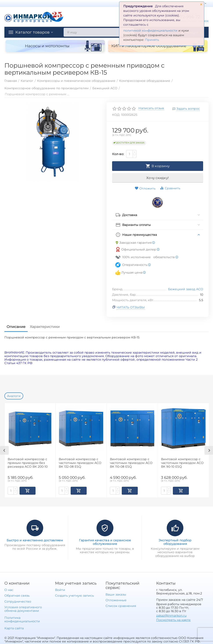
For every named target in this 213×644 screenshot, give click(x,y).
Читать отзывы (131, 307)
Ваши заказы (116, 594)
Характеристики (45, 327)
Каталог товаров (32, 32)
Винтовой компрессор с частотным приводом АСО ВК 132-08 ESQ (80, 463)
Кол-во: (118, 154)
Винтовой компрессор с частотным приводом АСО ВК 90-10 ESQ (182, 463)
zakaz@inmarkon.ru (171, 615)
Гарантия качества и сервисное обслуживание (105, 542)
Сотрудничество (18, 601)
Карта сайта (14, 628)
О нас (9, 589)
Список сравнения (121, 605)
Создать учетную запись (74, 595)
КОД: (116, 115)
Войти (60, 589)
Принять (152, 40)
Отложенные (116, 600)
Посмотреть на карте (173, 619)
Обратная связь (17, 595)
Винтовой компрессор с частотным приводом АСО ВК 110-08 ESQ (131, 463)
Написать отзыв (151, 108)
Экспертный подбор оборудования (175, 542)
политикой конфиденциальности (150, 30)
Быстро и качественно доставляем (35, 540)
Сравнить (170, 188)
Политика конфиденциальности (22, 619)
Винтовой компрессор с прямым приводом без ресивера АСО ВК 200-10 (28, 463)
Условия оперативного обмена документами (23, 608)
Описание (16, 327)
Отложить (145, 188)
